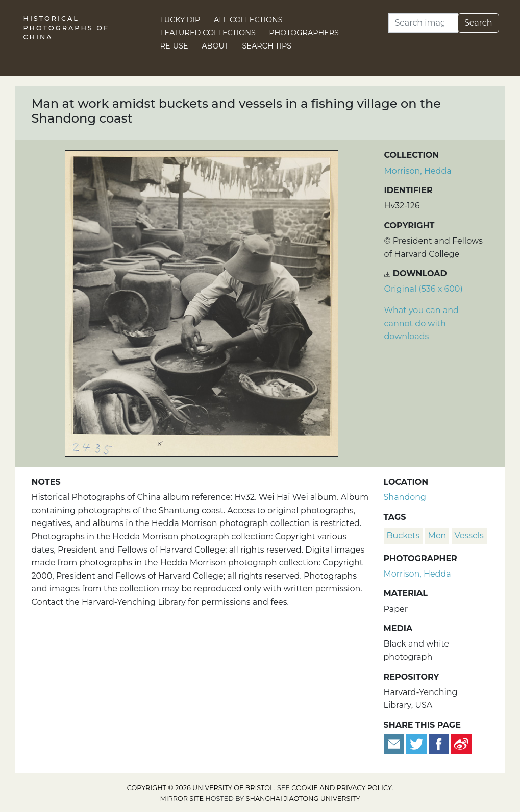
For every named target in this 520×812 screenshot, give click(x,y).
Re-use (174, 46)
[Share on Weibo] (461, 743)
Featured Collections (208, 33)
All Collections (248, 20)
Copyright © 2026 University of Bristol (201, 788)
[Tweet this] (417, 743)
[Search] (423, 23)
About (215, 46)
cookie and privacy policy (341, 788)
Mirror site (182, 798)
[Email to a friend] (395, 743)
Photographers (304, 33)
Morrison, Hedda (418, 171)
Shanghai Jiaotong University (303, 798)
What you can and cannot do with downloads (422, 323)
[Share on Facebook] (439, 743)
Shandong (405, 497)
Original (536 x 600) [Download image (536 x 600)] (424, 289)
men (437, 535)
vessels (469, 535)
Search (478, 23)
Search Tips (267, 46)
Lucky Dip (180, 20)
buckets (403, 535)
